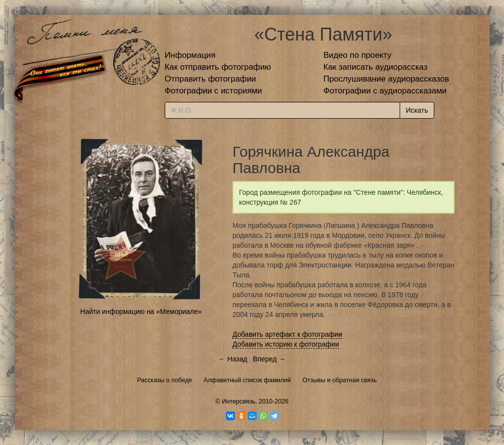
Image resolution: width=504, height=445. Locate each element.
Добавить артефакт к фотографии (287, 334)
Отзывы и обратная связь (340, 380)
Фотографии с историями (213, 91)
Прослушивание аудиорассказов (386, 79)
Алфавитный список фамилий (247, 380)
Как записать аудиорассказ (376, 67)
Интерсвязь (238, 401)
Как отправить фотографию (218, 67)
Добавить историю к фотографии (286, 344)
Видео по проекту (358, 55)
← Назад (233, 359)
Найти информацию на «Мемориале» (141, 311)
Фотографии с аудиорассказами (385, 91)
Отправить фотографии (210, 79)
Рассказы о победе (164, 380)
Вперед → (269, 359)
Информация (190, 55)
